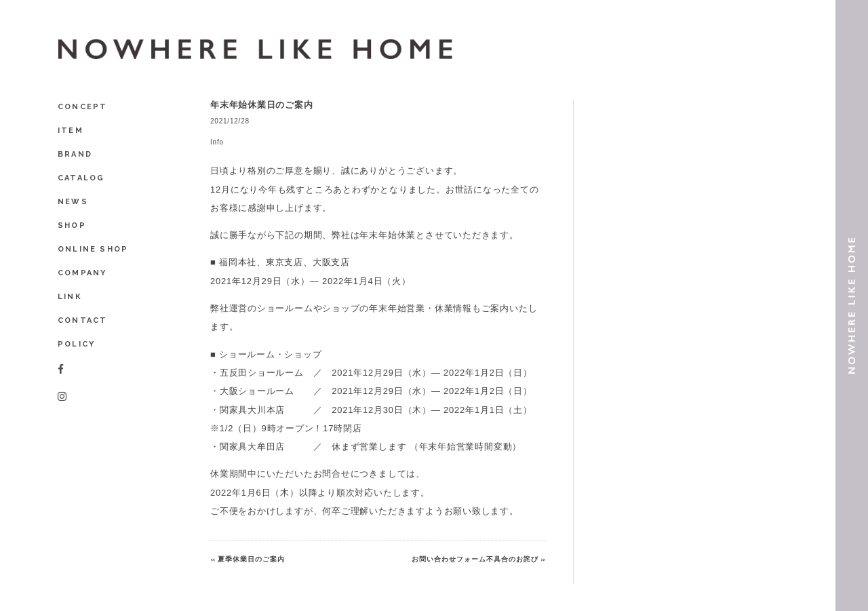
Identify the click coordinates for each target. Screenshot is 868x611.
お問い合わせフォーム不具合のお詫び (475, 559)
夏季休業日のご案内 (251, 559)
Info (217, 142)
